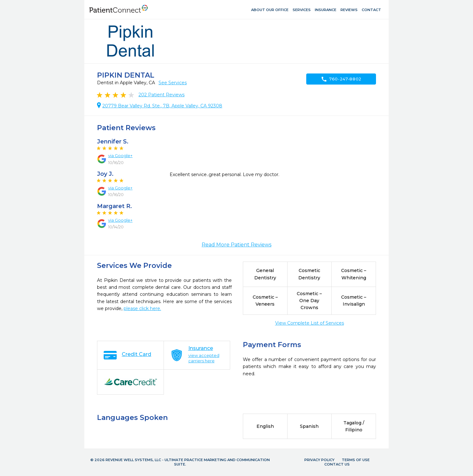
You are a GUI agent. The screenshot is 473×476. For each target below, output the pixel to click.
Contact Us (337, 464)
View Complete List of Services (310, 323)
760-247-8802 (341, 79)
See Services (173, 83)
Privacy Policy (319, 460)
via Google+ (120, 155)
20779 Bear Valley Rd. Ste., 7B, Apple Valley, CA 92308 (162, 106)
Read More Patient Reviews (236, 245)
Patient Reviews (162, 95)
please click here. (142, 308)
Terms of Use (356, 460)
